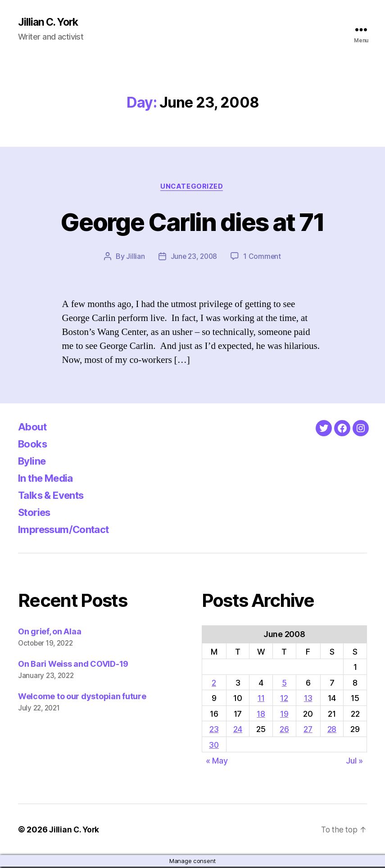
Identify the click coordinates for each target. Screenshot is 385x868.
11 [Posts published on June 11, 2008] (261, 699)
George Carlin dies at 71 (192, 222)
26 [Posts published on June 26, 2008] (285, 730)
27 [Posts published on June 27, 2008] (308, 730)
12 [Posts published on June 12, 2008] (285, 699)
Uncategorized (192, 187)
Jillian (134, 258)
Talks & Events (55, 496)
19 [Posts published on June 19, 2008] (285, 715)
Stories (36, 513)
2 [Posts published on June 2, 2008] (214, 684)
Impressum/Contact (68, 531)
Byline (33, 462)
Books (34, 445)
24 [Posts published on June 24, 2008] (239, 730)
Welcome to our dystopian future (82, 698)
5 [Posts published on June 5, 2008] (285, 684)
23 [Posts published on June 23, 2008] (214, 730)
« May (217, 762)
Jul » (354, 762)
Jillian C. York (50, 23)
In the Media (49, 479)
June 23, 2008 (194, 258)
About (34, 428)
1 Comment (263, 258)
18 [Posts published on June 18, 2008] (262, 715)
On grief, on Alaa (50, 633)
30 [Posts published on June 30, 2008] (214, 746)
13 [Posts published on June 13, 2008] (308, 699)
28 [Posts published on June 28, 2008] (332, 730)
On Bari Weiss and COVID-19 (73, 665)
